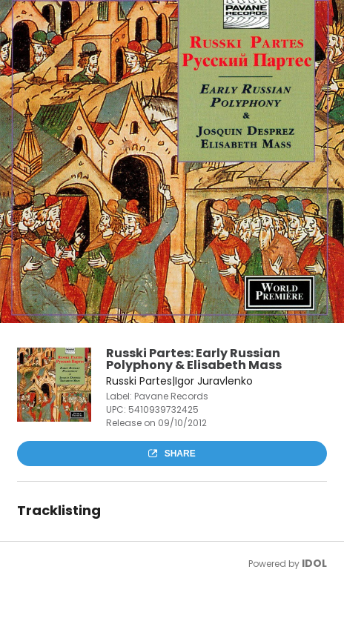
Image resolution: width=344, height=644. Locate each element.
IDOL (314, 563)
